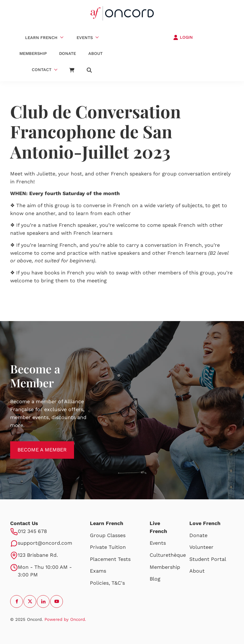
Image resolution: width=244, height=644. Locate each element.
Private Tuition (108, 547)
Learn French (41, 38)
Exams (98, 571)
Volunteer (201, 547)
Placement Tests (110, 559)
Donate (68, 53)
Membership (33, 53)
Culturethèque (168, 555)
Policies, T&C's (107, 583)
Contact (42, 70)
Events (85, 38)
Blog (155, 579)
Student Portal (208, 559)
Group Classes (108, 535)
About (95, 53)
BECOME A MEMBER (35, 445)
